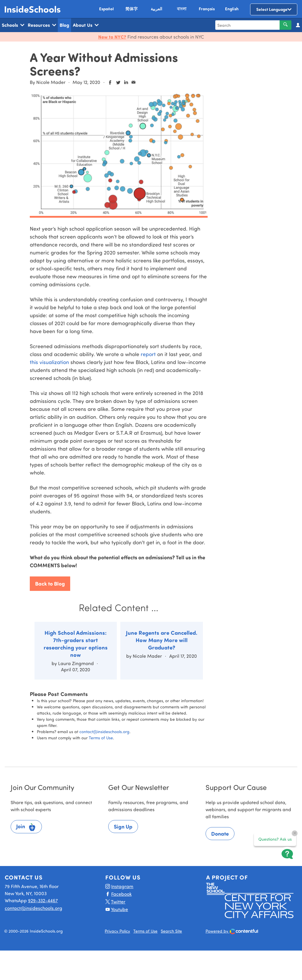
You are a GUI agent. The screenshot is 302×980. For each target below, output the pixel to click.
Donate (220, 834)
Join (26, 827)
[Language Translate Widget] (274, 10)
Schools (13, 25)
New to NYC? (112, 37)
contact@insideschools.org (104, 732)
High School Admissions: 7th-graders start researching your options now (76, 644)
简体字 (132, 9)
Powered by (232, 932)
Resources (42, 25)
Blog (64, 25)
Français (207, 9)
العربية (156, 9)
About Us (86, 25)
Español (106, 9)
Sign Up (123, 827)
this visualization (49, 362)
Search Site (171, 931)
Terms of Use (101, 738)
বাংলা (182, 9)
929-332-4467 (43, 900)
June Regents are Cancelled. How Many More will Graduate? (162, 640)
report (148, 354)
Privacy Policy (117, 931)
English (232, 9)
